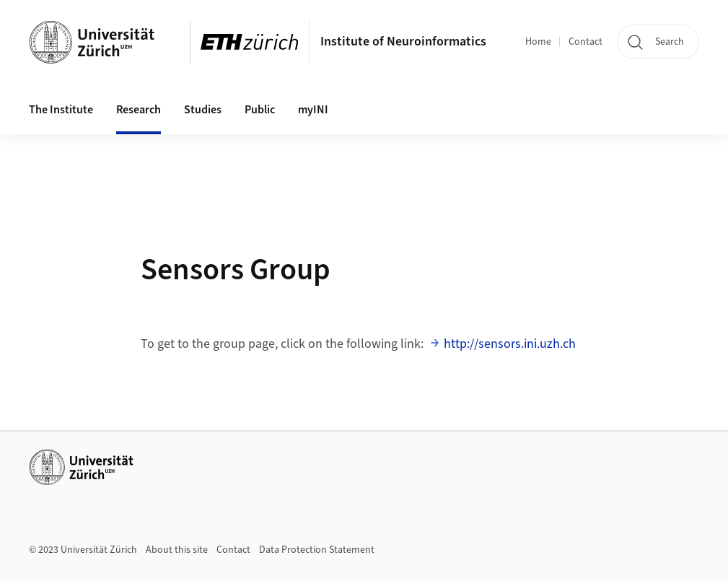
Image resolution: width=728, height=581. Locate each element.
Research (139, 110)
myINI (313, 110)
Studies (203, 110)
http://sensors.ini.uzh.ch (510, 344)
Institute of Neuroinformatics (403, 41)
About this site (177, 550)
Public (260, 110)
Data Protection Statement (317, 550)
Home (538, 42)
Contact (586, 42)
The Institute (61, 110)
